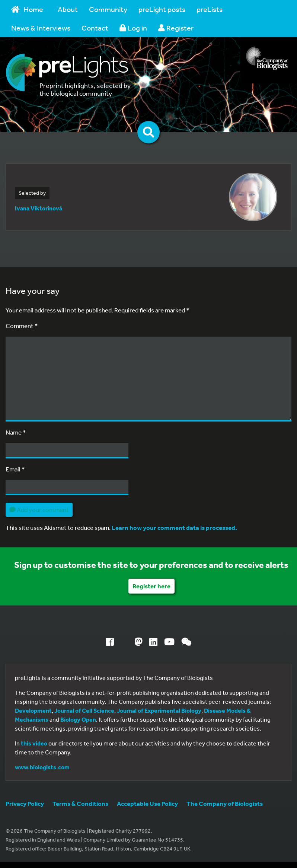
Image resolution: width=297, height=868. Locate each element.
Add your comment (39, 510)
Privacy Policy (25, 803)
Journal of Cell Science (84, 710)
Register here (151, 586)
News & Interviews (41, 28)
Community (108, 9)
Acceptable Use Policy (147, 803)
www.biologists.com (42, 767)
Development (33, 710)
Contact (95, 28)
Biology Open (78, 719)
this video (34, 743)
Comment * (22, 326)
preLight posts (162, 9)
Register (176, 28)
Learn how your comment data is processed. (174, 527)
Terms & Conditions (80, 803)
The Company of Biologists (225, 803)
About (68, 9)
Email (15, 469)
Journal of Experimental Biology (159, 710)
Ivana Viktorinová (39, 208)
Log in (133, 28)
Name (16, 432)
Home (27, 9)
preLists (210, 9)
